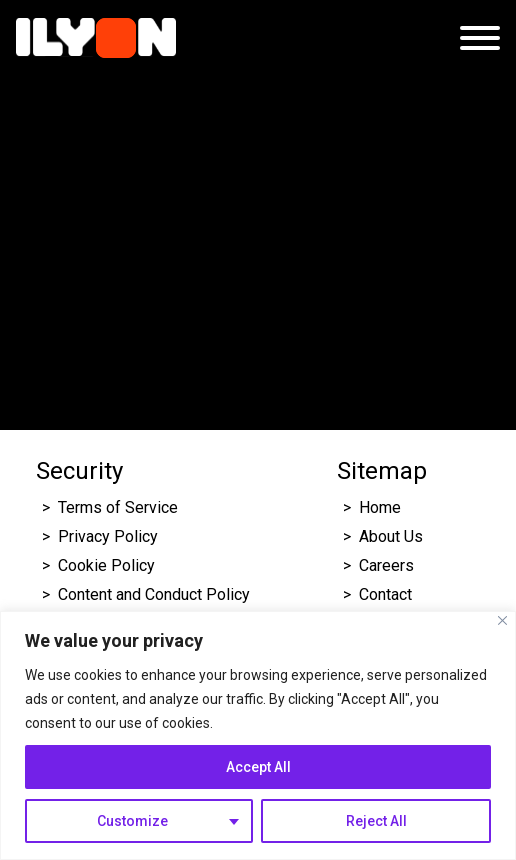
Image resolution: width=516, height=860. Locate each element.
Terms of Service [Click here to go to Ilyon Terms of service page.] (118, 507)
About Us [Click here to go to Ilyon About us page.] (391, 536)
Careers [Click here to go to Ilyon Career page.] (386, 565)
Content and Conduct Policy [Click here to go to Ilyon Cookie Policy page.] (156, 594)
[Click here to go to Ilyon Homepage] (96, 38)
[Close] (502, 620)
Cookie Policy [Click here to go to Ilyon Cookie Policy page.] (106, 565)
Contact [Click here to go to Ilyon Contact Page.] (385, 594)
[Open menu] (480, 38)
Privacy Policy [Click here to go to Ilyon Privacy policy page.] (108, 536)
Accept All (258, 767)
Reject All (376, 821)
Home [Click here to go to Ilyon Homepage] (380, 507)
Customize (132, 821)
